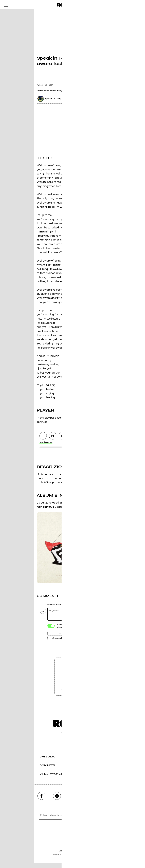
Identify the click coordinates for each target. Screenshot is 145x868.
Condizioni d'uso (66, 856)
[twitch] (88, 801)
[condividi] (106, 83)
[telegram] (104, 801)
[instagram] (57, 801)
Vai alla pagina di (72, 681)
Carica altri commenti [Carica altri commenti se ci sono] (65, 639)
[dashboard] (140, 5)
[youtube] (72, 801)
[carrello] (128, 5)
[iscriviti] (100, 822)
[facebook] (41, 801)
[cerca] (134, 5)
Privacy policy (80, 856)
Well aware (46, 442)
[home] (66, 4)
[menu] (5, 5)
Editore (72, 843)
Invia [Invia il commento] (62, 634)
